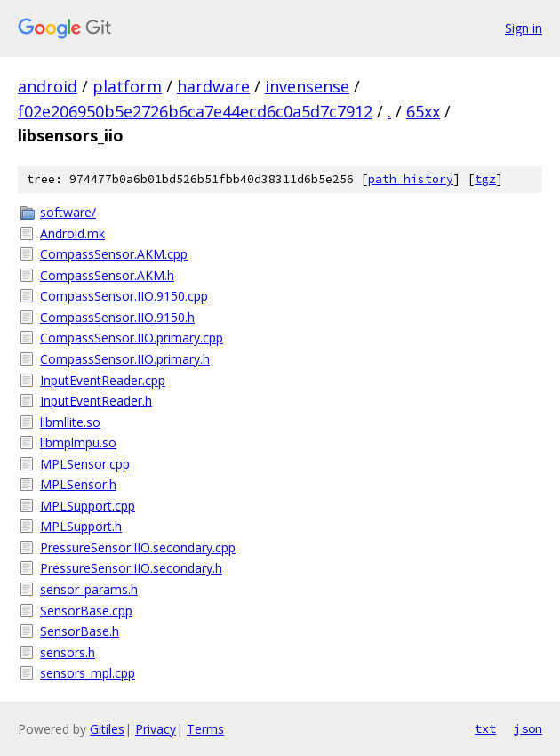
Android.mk (72, 233)
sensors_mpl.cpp (88, 673)
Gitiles (107, 729)
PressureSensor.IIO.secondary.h (131, 568)
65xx (423, 111)
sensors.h (68, 652)
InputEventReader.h (96, 401)
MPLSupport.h (81, 526)
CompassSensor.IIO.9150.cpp (124, 296)
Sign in (524, 28)
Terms (205, 729)
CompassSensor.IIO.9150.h (117, 317)
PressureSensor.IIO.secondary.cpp (138, 547)
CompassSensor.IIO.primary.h (125, 359)
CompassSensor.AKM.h (107, 275)
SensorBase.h (80, 631)
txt (485, 728)
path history (411, 179)
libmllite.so (70, 422)
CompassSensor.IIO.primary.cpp (132, 338)
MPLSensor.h (78, 484)
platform (127, 86)
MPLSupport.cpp (88, 506)
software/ (68, 212)
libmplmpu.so (78, 442)
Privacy (156, 729)
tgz (485, 179)
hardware (213, 86)
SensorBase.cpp (86, 611)
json (528, 728)
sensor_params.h (89, 589)
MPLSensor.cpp (85, 464)
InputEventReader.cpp (103, 380)
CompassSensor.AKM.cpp (114, 254)
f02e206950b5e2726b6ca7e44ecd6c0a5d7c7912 (195, 111)
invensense (307, 86)
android (48, 86)
